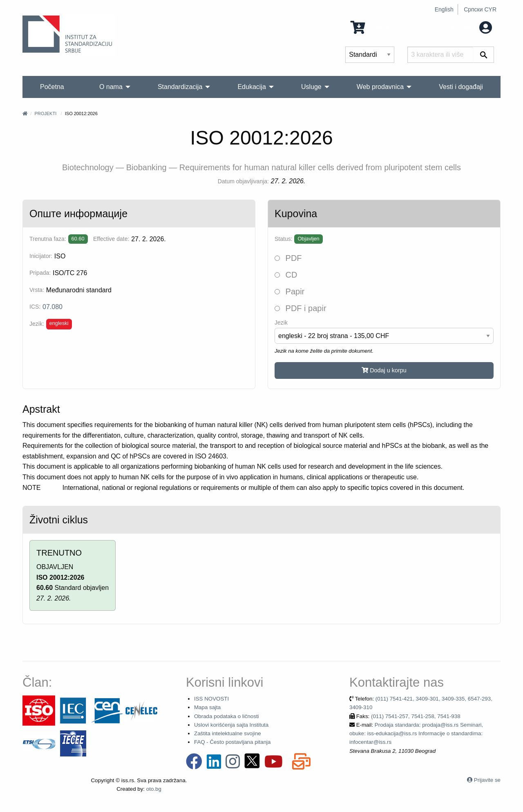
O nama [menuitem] (111, 87)
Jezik (281, 323)
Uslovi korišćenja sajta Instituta (231, 725)
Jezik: (37, 324)
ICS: (35, 307)
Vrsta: (37, 290)
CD (286, 275)
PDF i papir (301, 308)
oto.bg (154, 789)
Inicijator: (41, 256)
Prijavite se (487, 780)
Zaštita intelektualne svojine (228, 733)
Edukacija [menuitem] (251, 87)
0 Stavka (373, 27)
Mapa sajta (207, 707)
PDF (288, 258)
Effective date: (111, 239)
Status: (284, 239)
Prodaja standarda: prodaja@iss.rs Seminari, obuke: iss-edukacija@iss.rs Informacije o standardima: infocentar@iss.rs (416, 734)
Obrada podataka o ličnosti (227, 716)
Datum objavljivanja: (243, 181)
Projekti (45, 113)
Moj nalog (469, 27)
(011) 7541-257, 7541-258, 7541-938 (416, 716)
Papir (289, 291)
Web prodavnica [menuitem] (380, 87)
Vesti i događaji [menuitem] (461, 87)
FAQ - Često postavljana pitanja (232, 742)
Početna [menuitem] (52, 87)
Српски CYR (480, 9)
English (444, 9)
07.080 (53, 307)
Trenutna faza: (48, 239)
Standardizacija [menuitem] (180, 87)
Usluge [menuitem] (311, 87)
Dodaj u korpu (384, 370)
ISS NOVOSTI (211, 699)
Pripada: (40, 273)
